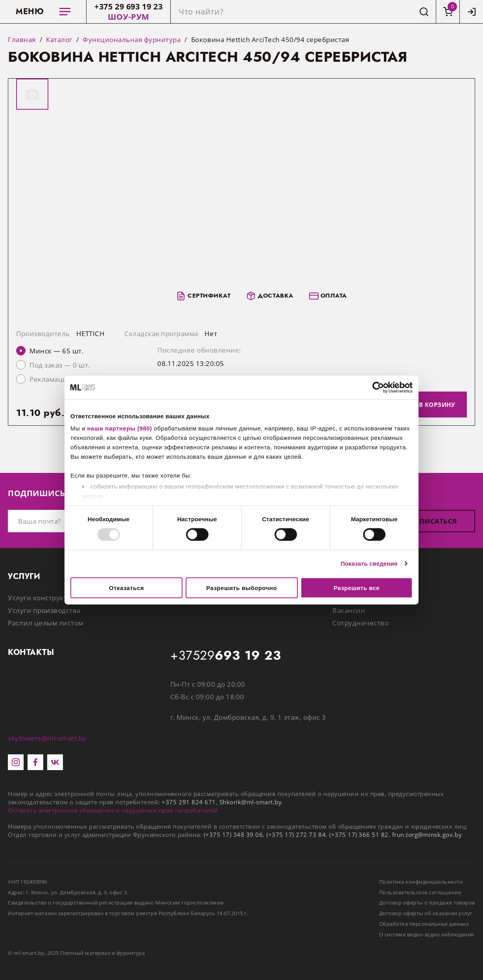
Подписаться (430, 521)
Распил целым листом (46, 623)
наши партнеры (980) (120, 428)
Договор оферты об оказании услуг (426, 913)
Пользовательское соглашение (420, 892)
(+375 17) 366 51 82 (359, 835)
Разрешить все (357, 587)
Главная (22, 40)
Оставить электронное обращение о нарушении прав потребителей (113, 810)
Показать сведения (369, 564)
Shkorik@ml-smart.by (251, 802)
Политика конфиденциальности (421, 882)
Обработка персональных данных (424, 924)
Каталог (59, 40)
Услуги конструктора (43, 598)
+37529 (226, 656)
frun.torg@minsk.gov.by (427, 835)
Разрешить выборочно (241, 587)
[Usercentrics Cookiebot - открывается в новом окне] (378, 387)
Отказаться (126, 587)
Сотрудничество (360, 623)
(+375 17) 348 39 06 (233, 835)
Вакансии (349, 610)
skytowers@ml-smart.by (47, 738)
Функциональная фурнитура (132, 40)
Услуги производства (44, 610)
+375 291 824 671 (189, 802)
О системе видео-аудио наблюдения (427, 934)
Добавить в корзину (419, 405)
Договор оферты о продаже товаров (427, 903)
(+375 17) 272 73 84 (296, 835)
